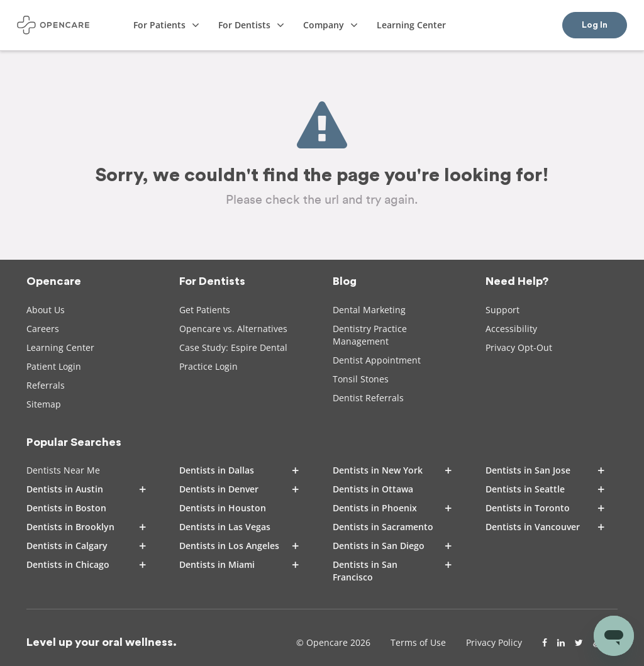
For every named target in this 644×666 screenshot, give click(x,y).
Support (502, 310)
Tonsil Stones (361, 379)
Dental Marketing (369, 310)
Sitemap (44, 404)
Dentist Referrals (368, 398)
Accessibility (511, 329)
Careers (43, 329)
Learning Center (60, 347)
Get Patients (205, 310)
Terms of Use (418, 642)
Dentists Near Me (63, 470)
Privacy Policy (494, 642)
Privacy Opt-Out (519, 347)
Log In (595, 25)
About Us (46, 310)
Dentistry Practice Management (370, 335)
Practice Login (208, 366)
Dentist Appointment (377, 360)
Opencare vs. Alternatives (233, 329)
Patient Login (54, 366)
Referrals (46, 385)
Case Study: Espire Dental (233, 347)
